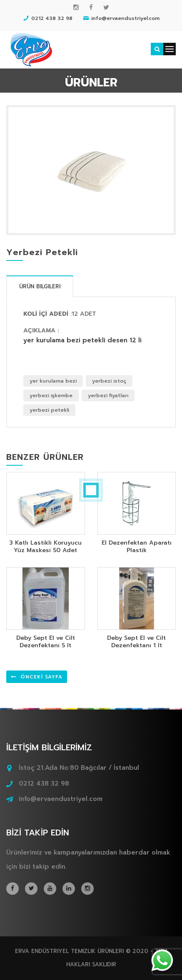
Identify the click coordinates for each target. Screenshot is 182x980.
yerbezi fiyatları (108, 395)
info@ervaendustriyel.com (61, 799)
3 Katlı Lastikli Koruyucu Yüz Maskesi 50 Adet (45, 546)
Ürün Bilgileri (40, 286)
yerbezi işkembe (51, 395)
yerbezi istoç (109, 381)
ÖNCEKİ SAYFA (37, 677)
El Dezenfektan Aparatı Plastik (137, 546)
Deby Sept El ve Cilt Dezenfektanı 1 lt (136, 642)
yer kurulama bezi (53, 381)
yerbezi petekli (49, 410)
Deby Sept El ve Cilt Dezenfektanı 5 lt (46, 642)
